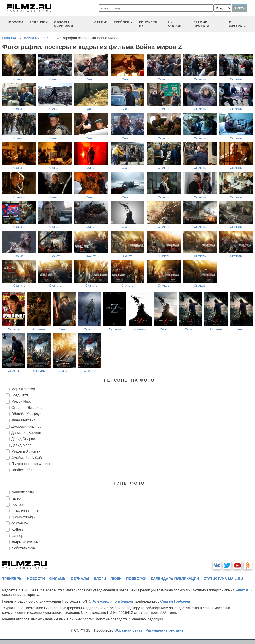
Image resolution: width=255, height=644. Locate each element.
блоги (100, 579)
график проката (201, 24)
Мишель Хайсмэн (26, 451)
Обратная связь (129, 630)
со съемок (20, 523)
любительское (23, 548)
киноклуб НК (148, 24)
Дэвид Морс (21, 445)
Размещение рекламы (165, 630)
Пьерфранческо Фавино (31, 464)
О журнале (237, 24)
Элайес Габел (23, 470)
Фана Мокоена (23, 420)
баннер (17, 536)
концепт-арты (23, 492)
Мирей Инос (22, 401)
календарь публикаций (175, 579)
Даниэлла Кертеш (26, 433)
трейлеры (123, 22)
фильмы (58, 579)
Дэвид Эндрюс (24, 439)
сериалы (80, 579)
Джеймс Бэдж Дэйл (27, 458)
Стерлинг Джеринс (27, 408)
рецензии (39, 22)
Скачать (19, 79)
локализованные (25, 511)
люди (116, 579)
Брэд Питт (20, 395)
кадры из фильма (26, 542)
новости (15, 22)
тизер (16, 498)
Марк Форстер (23, 389)
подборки (136, 579)
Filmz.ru (242, 590)
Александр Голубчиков (113, 601)
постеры (18, 505)
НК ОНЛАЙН (175, 24)
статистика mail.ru (223, 579)
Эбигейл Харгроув (26, 414)
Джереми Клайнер (27, 426)
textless (17, 529)
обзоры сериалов (64, 24)
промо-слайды (23, 517)
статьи (101, 22)
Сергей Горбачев (175, 601)
